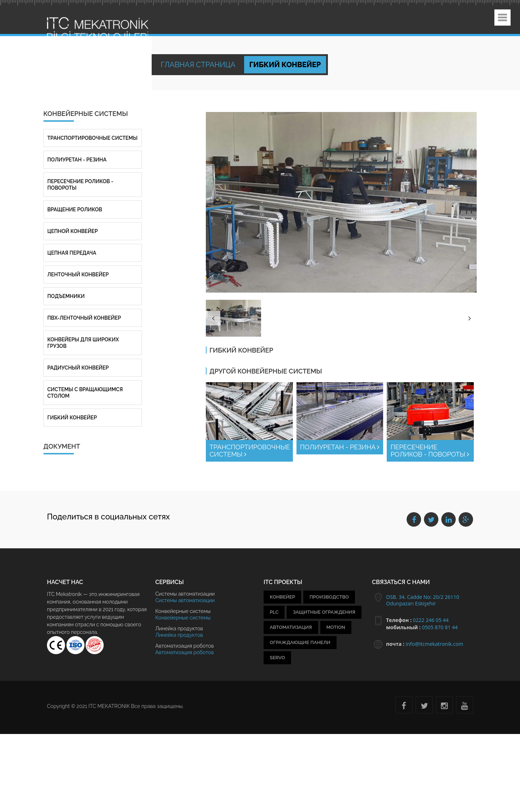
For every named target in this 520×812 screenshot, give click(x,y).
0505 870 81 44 (440, 627)
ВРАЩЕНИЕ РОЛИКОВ (75, 210)
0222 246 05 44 (431, 620)
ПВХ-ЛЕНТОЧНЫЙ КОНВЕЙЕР (84, 318)
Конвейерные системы (183, 618)
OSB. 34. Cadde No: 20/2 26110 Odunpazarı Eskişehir (423, 600)
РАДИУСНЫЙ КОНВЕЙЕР (78, 368)
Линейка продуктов (179, 635)
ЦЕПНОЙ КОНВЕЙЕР (73, 231)
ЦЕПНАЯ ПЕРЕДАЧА (72, 253)
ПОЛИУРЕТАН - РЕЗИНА (340, 447)
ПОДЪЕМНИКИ (66, 296)
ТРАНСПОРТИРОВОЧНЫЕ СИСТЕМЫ (250, 451)
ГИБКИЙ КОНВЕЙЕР (72, 418)
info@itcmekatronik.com (434, 644)
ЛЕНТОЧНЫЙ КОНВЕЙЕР (78, 275)
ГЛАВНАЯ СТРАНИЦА (199, 65)
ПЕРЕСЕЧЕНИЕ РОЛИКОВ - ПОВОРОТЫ (430, 451)
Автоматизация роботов (185, 652)
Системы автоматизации (185, 600)
